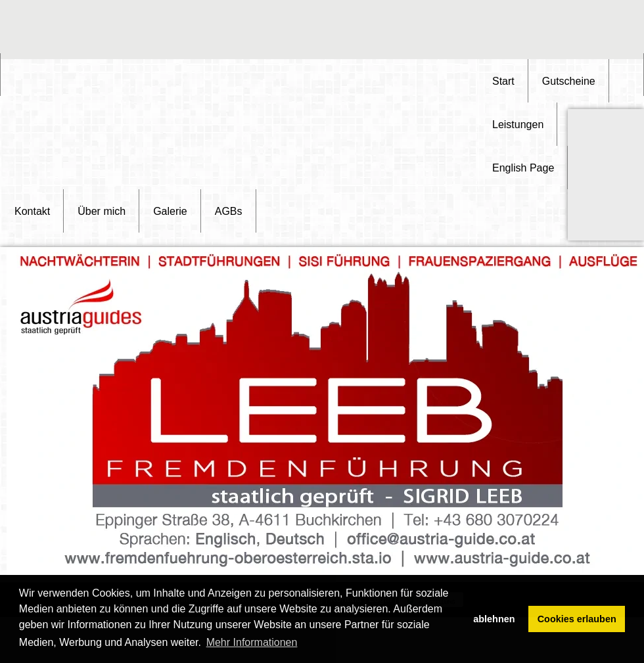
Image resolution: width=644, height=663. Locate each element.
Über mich (102, 211)
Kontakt (32, 211)
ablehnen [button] (494, 619)
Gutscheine (569, 81)
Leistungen (518, 125)
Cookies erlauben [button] (577, 619)
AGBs (229, 211)
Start (503, 81)
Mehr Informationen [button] (252, 642)
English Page (523, 168)
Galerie (170, 211)
